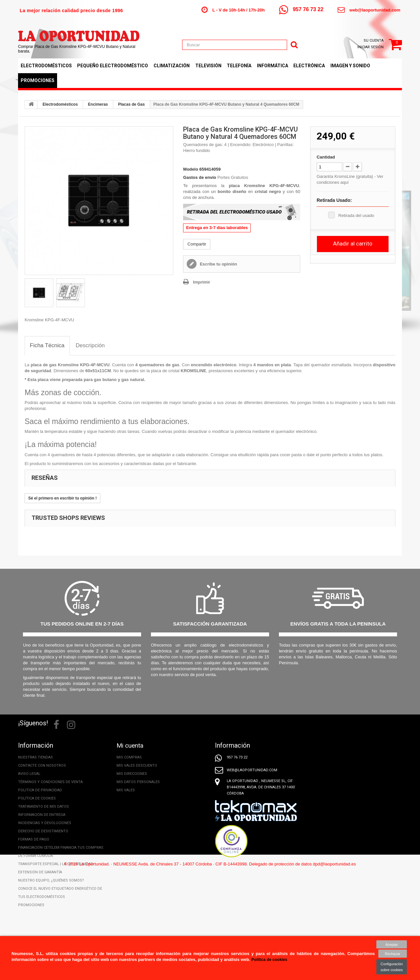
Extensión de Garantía (40, 872)
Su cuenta (374, 41)
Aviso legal (29, 774)
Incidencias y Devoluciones (45, 823)
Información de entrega (42, 815)
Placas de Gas (131, 104)
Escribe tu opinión (218, 264)
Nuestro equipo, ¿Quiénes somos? (51, 880)
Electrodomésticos (46, 66)
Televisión (208, 66)
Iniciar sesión (370, 47)
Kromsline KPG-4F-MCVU (84, 365)
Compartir (197, 244)
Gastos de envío (199, 177)
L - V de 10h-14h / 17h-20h (238, 10)
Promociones (38, 80)
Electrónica (309, 66)
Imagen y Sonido (350, 66)
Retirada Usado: (334, 200)
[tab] (47, 346)
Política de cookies (37, 798)
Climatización (172, 66)
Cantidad (326, 157)
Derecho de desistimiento (43, 831)
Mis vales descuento (137, 766)
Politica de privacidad (40, 790)
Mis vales (126, 790)
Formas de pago (34, 839)
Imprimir (201, 282)
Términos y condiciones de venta (50, 782)
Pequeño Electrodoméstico (113, 66)
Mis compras (129, 757)
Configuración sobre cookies (392, 967)
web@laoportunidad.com (375, 10)
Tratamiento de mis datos (43, 807)
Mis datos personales (138, 782)
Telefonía (239, 66)
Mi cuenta (131, 745)
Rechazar (392, 954)
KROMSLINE (194, 371)
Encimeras (98, 104)
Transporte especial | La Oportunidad (56, 864)
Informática (273, 66)
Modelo (191, 169)
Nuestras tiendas (35, 757)
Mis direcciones (132, 774)
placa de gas (43, 365)
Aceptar (392, 944)
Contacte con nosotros (42, 766)
